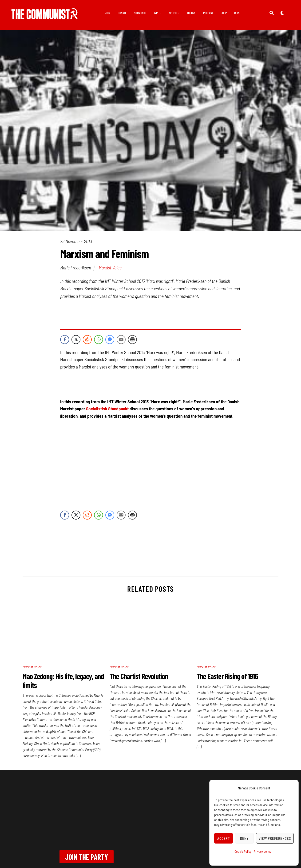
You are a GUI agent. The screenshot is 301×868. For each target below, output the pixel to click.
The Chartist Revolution (139, 676)
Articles (174, 13)
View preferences (275, 838)
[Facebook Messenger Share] (110, 340)
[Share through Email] (121, 340)
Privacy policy (262, 851)
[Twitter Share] (76, 340)
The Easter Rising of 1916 (227, 676)
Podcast (208, 13)
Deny (244, 838)
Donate (122, 13)
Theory (191, 13)
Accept (224, 838)
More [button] (237, 13)
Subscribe (140, 13)
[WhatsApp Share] (99, 340)
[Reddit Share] (87, 340)
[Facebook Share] (65, 340)
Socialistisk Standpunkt (107, 409)
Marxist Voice (110, 268)
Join (108, 13)
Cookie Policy (243, 851)
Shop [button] (224, 13)
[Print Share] (132, 340)
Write (158, 13)
